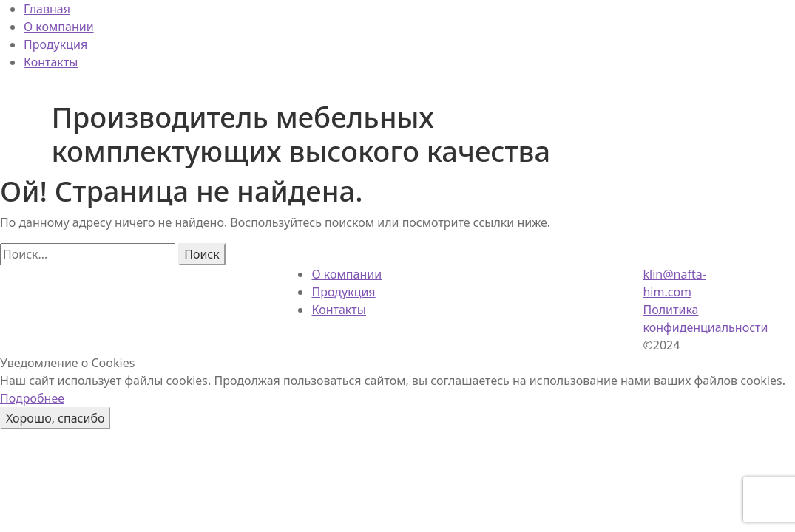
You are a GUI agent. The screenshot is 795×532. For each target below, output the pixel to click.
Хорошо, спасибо (55, 418)
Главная (47, 9)
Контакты (51, 62)
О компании (59, 27)
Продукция (55, 44)
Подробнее (32, 398)
